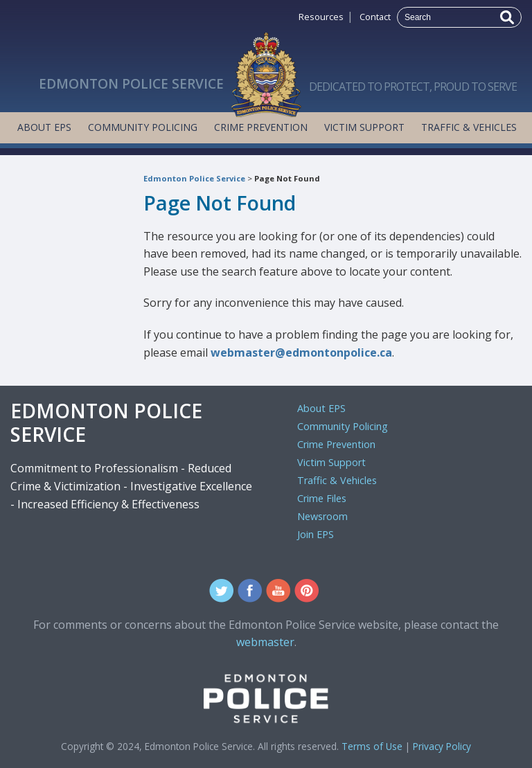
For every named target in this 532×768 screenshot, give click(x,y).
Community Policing (143, 127)
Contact (375, 17)
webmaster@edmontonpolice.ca (301, 352)
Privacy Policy (442, 746)
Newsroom (322, 516)
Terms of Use (372, 746)
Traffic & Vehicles (469, 127)
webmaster (265, 642)
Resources (321, 17)
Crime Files (322, 498)
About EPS (44, 127)
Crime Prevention (261, 127)
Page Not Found (287, 178)
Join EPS (316, 534)
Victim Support (364, 127)
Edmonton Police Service (194, 178)
